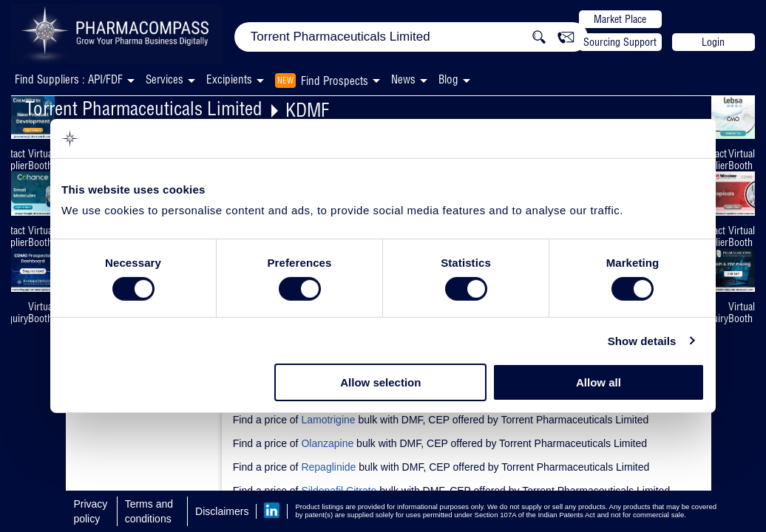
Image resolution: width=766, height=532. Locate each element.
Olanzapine (327, 443)
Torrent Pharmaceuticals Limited (144, 108)
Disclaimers (222, 511)
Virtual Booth (41, 160)
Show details (642, 341)
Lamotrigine (328, 420)
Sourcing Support (620, 42)
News (403, 79)
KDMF (307, 110)
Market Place (620, 19)
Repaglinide (328, 467)
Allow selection (380, 382)
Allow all (599, 382)
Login (713, 42)
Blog (448, 79)
